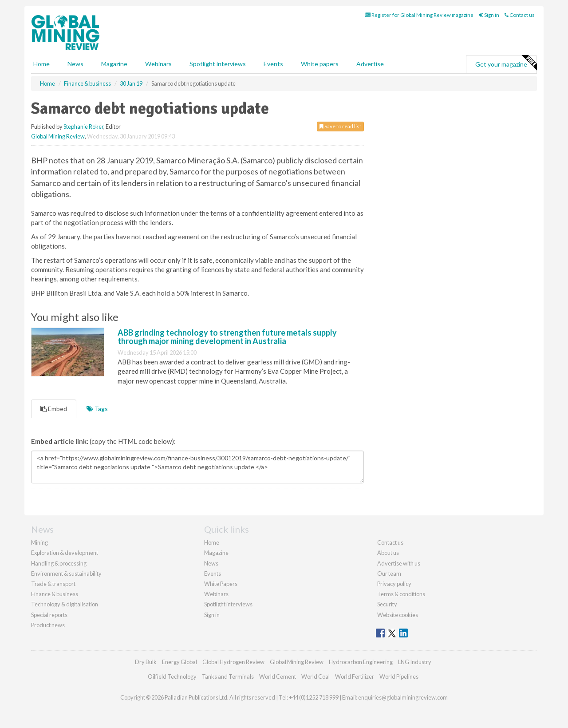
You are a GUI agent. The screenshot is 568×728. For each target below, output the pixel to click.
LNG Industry (415, 662)
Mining (39, 542)
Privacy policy (394, 584)
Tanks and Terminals (228, 677)
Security (387, 604)
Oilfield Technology (172, 677)
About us (388, 553)
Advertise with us (399, 563)
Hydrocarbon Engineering (361, 662)
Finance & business (55, 594)
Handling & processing (59, 563)
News (211, 563)
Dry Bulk (146, 662)
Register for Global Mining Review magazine (419, 15)
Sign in (489, 15)
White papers (320, 64)
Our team (389, 574)
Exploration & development (65, 553)
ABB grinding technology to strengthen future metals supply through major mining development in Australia (227, 337)
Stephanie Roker (83, 127)
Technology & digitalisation (65, 604)
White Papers (221, 584)
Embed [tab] (54, 409)
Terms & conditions (401, 594)
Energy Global (179, 662)
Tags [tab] (97, 409)
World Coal (316, 677)
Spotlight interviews (218, 64)
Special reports (49, 615)
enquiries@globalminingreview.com (403, 697)
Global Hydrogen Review (233, 662)
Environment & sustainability (66, 574)
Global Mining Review (58, 136)
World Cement (278, 677)
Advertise (370, 64)
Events (273, 64)
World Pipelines (399, 677)
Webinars (158, 64)
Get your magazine (506, 63)
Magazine (114, 64)
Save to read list (340, 126)
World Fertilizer (355, 677)
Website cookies (398, 615)
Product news (48, 625)
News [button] (75, 64)
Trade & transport (53, 584)
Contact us (520, 15)
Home (41, 64)
